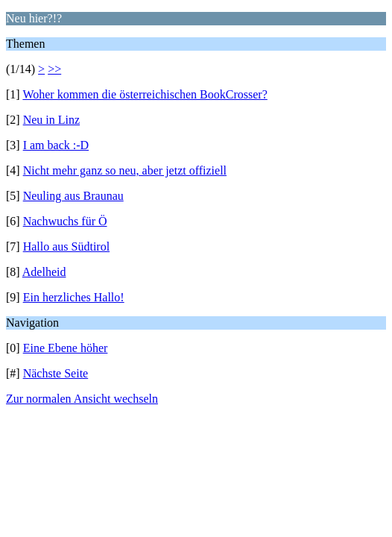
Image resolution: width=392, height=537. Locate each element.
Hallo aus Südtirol (66, 246)
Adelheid (44, 272)
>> (54, 69)
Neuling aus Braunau (73, 196)
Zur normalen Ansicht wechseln (82, 399)
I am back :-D (56, 145)
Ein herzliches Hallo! (74, 297)
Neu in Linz (51, 120)
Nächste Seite (56, 373)
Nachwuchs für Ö (65, 221)
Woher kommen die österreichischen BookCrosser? (145, 94)
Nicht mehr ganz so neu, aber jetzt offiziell (125, 170)
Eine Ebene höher (66, 348)
